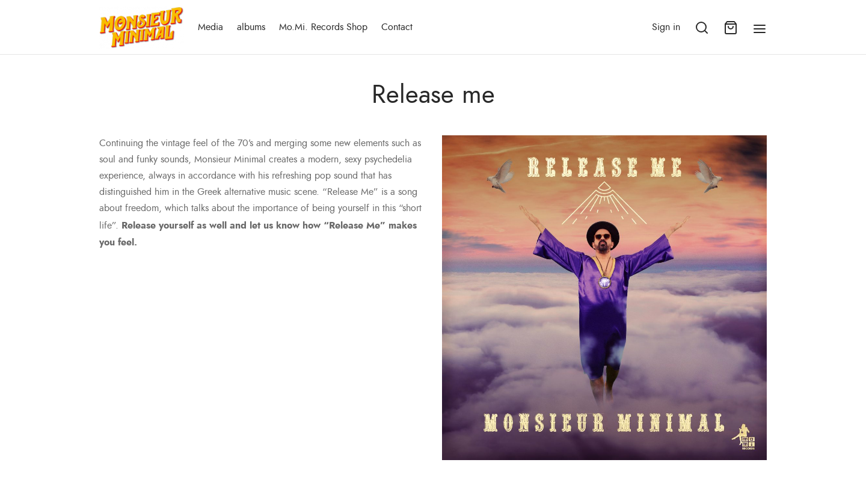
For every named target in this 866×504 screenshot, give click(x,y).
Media (210, 27)
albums (251, 27)
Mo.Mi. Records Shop (323, 27)
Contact (397, 27)
